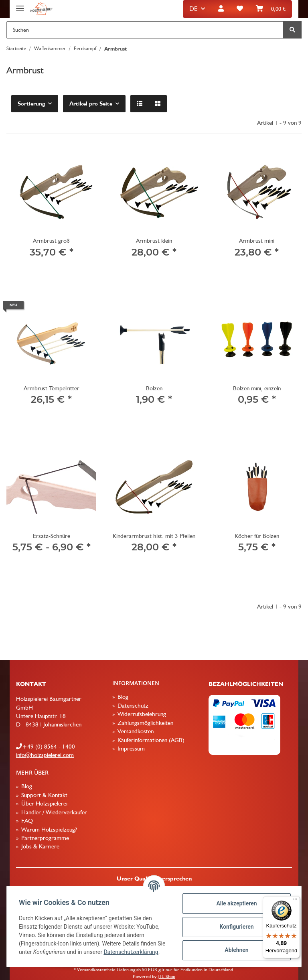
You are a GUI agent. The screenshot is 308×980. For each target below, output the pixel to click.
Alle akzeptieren (236, 903)
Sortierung (31, 103)
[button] (221, 9)
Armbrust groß (51, 241)
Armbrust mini (257, 241)
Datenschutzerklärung (132, 952)
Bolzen (154, 388)
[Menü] (295, 901)
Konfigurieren (236, 927)
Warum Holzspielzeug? (48, 830)
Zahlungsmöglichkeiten (145, 723)
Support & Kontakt (44, 795)
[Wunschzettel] (240, 9)
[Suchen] (145, 30)
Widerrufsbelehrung (141, 714)
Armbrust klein (154, 241)
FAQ (26, 821)
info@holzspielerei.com (45, 755)
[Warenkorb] (271, 9)
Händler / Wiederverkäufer (53, 812)
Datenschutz (132, 706)
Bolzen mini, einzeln (257, 388)
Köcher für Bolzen (257, 536)
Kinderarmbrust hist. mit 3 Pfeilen (154, 536)
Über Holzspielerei (44, 803)
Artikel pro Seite (91, 103)
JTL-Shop (166, 976)
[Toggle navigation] (20, 5)
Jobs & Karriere (40, 846)
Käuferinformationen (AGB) (150, 740)
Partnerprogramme (44, 838)
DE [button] (194, 9)
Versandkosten (135, 731)
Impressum (130, 749)
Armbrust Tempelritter (52, 388)
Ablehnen (236, 950)
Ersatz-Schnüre (52, 536)
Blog (122, 697)
